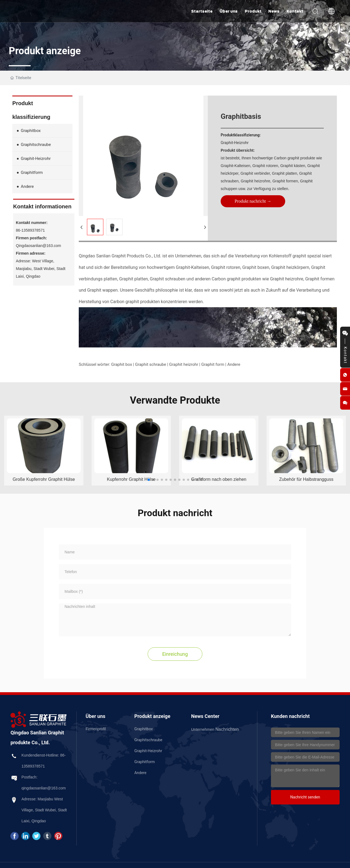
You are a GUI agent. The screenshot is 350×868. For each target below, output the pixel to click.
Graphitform (145, 762)
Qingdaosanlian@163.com (38, 246)
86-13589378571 (30, 230)
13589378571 (33, 766)
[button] (149, 480)
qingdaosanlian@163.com (43, 788)
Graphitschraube (148, 740)
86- (63, 755)
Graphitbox (144, 729)
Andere (140, 773)
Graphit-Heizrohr (148, 751)
